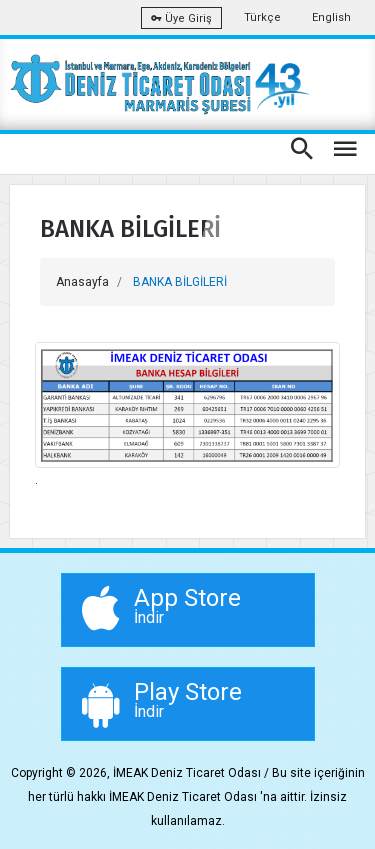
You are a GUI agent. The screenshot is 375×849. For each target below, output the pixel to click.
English (331, 17)
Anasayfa (82, 282)
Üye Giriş (181, 18)
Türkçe (262, 17)
